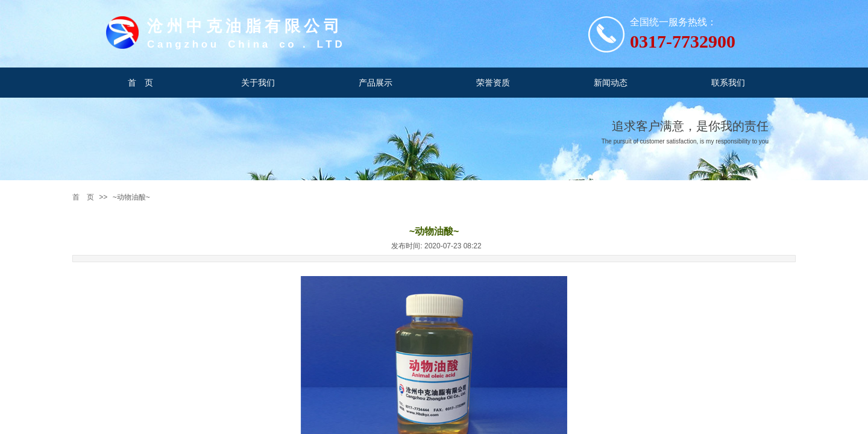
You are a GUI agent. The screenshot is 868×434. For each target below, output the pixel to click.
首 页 (83, 197)
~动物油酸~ (131, 197)
